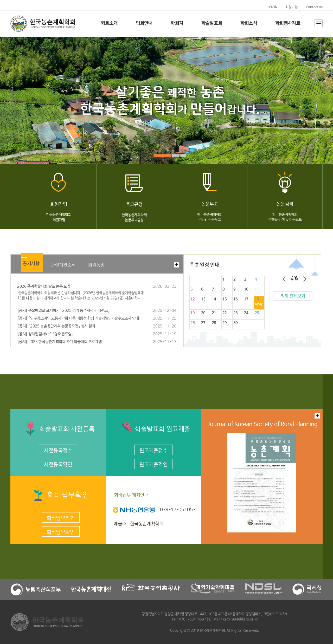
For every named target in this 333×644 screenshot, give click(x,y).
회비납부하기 (61, 518)
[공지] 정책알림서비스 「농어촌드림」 (45, 334)
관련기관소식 (63, 265)
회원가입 (292, 7)
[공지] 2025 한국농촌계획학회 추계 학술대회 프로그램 (59, 342)
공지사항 (31, 264)
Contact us (314, 7)
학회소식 (249, 23)
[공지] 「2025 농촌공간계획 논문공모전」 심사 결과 (56, 326)
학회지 (177, 23)
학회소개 (109, 23)
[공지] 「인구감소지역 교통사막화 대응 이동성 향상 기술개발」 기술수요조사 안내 (78, 318)
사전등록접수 (58, 451)
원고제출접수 (153, 451)
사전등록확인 (58, 465)
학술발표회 (212, 23)
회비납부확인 (61, 532)
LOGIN (273, 7)
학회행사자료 (288, 23)
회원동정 (96, 265)
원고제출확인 (153, 465)
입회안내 (144, 23)
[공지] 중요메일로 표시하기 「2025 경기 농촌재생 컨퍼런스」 (63, 311)
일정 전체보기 (293, 296)
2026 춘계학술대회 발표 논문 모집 (44, 287)
